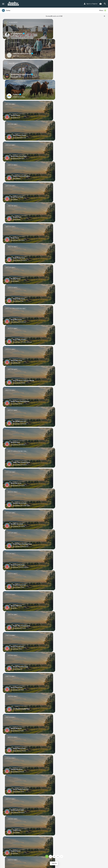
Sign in (88, 4)
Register (95, 4)
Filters (103, 10)
